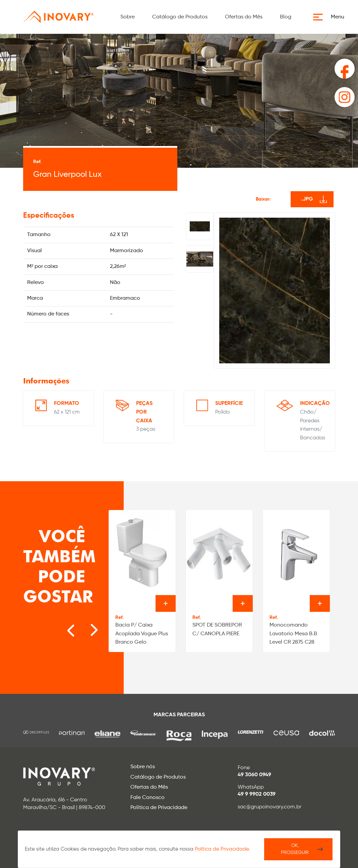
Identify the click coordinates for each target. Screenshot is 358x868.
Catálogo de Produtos (180, 17)
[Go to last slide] (64, 627)
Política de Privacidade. (222, 849)
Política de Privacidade (159, 808)
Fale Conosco (147, 798)
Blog (286, 17)
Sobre (128, 17)
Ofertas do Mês (244, 17)
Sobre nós (143, 767)
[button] (331, 17)
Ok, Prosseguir (295, 849)
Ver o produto (166, 603)
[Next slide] (84, 627)
